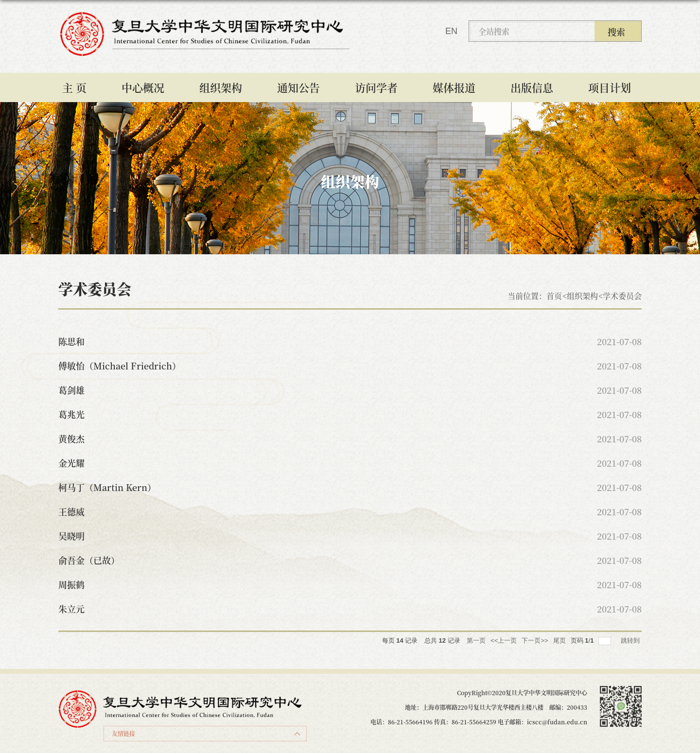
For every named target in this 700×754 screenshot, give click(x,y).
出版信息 (532, 87)
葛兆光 (71, 414)
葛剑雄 (71, 390)
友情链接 (123, 733)
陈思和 (71, 341)
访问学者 (376, 87)
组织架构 (221, 87)
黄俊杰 (71, 438)
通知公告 (298, 87)
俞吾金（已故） (89, 560)
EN (451, 31)
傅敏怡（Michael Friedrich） (120, 366)
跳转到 (631, 640)
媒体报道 (454, 87)
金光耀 (71, 463)
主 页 (74, 87)
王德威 (71, 511)
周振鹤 (71, 584)
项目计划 (610, 87)
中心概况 (143, 87)
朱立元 (71, 609)
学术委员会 (622, 296)
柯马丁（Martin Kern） (107, 487)
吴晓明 (71, 536)
